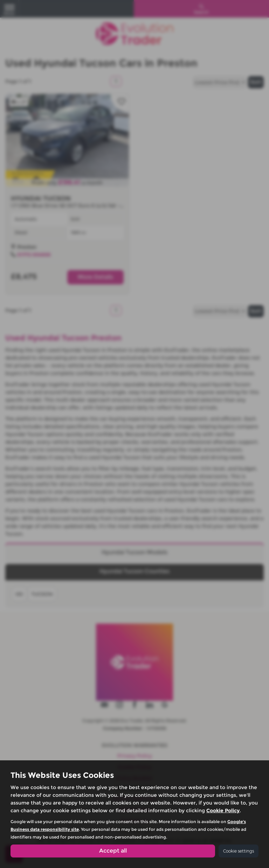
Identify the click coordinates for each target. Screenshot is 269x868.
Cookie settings (239, 851)
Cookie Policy (223, 810)
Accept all (113, 851)
